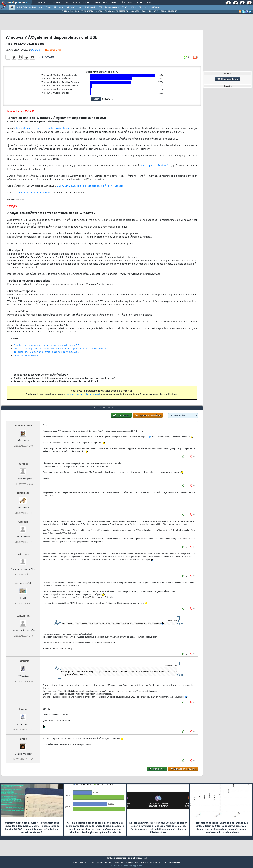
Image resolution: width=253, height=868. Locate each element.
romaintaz (23, 499)
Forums (42, 3)
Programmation (112, 7)
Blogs (76, 3)
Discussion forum (228, 79)
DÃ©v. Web (90, 7)
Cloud (48, 7)
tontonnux (23, 622)
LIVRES (99, 11)
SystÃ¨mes (154, 7)
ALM (61, 7)
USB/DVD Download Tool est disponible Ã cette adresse (90, 188)
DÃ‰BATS (147, 11)
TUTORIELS (67, 11)
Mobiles (142, 7)
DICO (163, 11)
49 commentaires (53, 52)
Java (80, 7)
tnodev (23, 716)
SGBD (124, 7)
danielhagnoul (23, 432)
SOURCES (135, 11)
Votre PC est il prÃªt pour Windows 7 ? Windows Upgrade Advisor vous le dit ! (60, 351)
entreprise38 (23, 589)
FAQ (67, 3)
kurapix (23, 470)
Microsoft (71, 7)
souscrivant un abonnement (83, 396)
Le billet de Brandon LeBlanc (34, 195)
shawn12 (35, 52)
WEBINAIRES (87, 11)
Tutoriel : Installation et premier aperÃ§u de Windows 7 (46, 354)
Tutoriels (56, 3)
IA (55, 7)
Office (133, 7)
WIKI (156, 11)
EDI (100, 7)
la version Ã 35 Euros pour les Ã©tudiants (43, 131)
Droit (139, 3)
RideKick (23, 667)
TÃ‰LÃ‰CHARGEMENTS (116, 11)
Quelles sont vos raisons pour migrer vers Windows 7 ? (46, 348)
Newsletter (100, 3)
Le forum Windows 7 (26, 358)
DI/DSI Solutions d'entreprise (29, 7)
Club (148, 3)
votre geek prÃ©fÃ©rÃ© (156, 168)
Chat (86, 3)
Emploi (114, 3)
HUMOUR (173, 11)
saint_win (23, 560)
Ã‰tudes (127, 3)
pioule (23, 745)
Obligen (23, 528)
